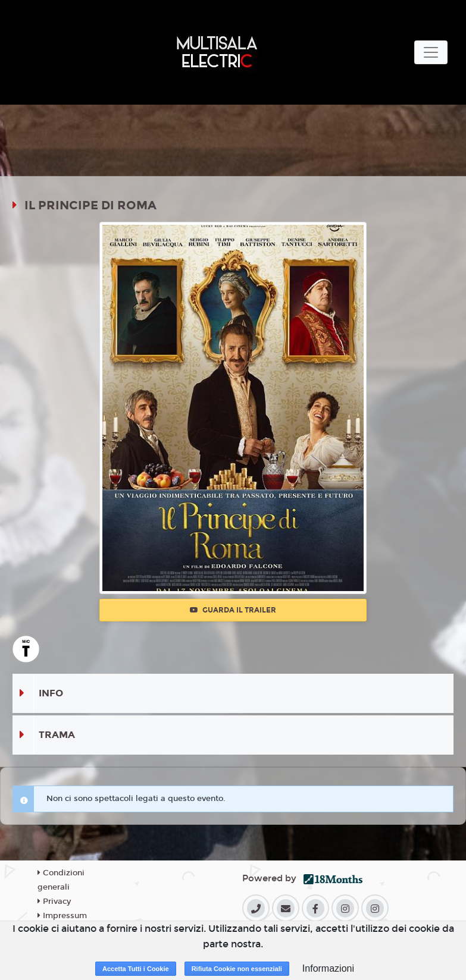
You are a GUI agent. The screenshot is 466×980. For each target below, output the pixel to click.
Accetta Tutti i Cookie (136, 969)
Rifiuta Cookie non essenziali (237, 969)
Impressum (62, 916)
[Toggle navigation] (431, 52)
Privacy (54, 902)
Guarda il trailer (233, 610)
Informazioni (328, 968)
